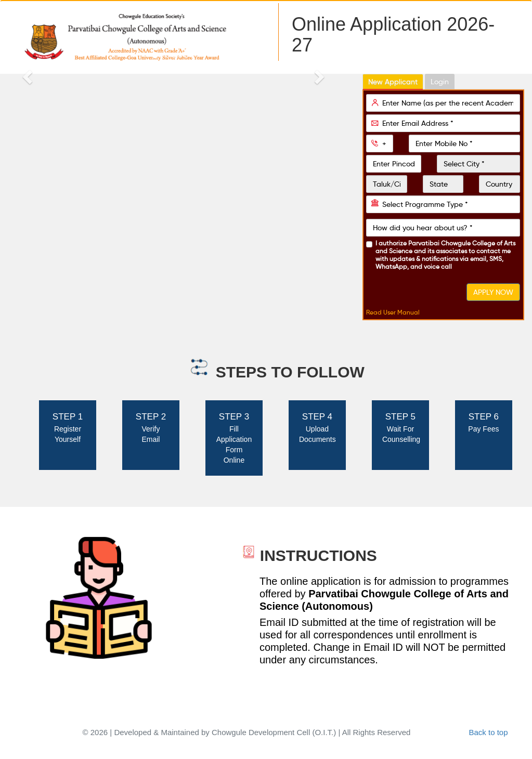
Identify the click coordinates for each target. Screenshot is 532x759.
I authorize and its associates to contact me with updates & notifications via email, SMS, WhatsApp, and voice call (445, 255)
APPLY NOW (493, 292)
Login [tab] (440, 82)
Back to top (488, 732)
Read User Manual (393, 312)
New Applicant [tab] (393, 82)
